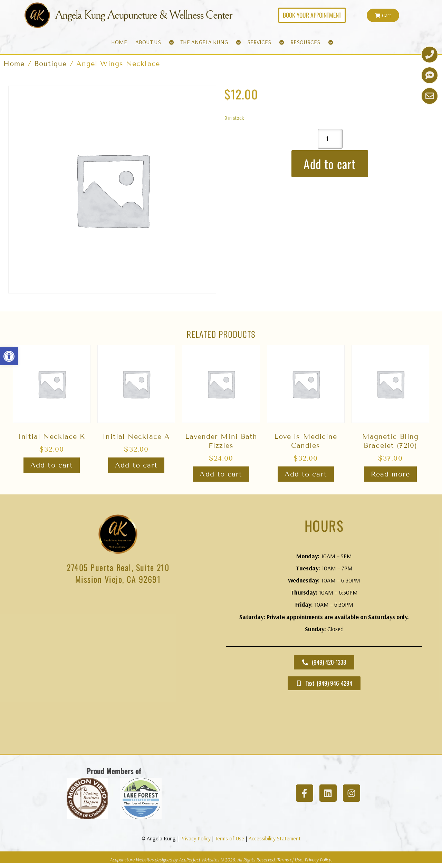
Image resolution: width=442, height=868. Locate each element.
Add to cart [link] (52, 465)
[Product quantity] (330, 139)
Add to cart (330, 164)
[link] (9, 356)
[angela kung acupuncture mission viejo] (118, 670)
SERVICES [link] (259, 42)
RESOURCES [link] (305, 42)
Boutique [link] (51, 64)
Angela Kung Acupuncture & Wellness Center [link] (144, 15)
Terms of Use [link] (230, 838)
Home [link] (14, 64)
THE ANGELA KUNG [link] (204, 42)
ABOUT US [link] (148, 42)
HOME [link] (119, 42)
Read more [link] (390, 474)
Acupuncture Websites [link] (132, 860)
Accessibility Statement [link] (275, 838)
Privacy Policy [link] (195, 838)
